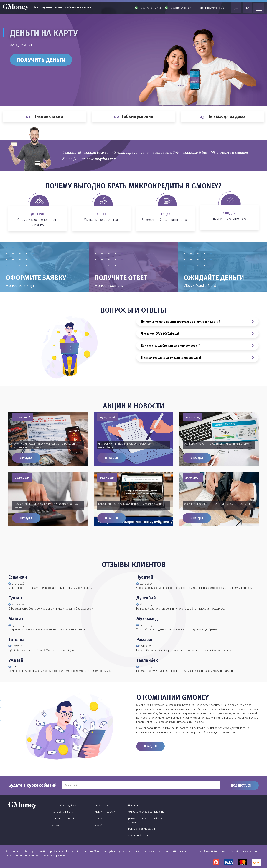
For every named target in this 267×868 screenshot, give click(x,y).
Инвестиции (134, 805)
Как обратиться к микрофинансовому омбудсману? (131, 504)
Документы (101, 805)
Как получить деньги (48, 7)
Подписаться (241, 785)
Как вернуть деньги (78, 7)
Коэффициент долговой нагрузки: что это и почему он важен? (47, 506)
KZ (248, 8)
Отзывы (99, 818)
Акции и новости (105, 812)
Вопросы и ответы (63, 818)
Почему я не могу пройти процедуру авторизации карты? (197, 321)
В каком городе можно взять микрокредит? (197, 358)
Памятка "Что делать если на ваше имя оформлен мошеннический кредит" (44, 445)
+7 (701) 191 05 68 (180, 8)
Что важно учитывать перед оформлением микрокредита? (125, 445)
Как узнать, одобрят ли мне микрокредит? (197, 345)
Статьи (98, 824)
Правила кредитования (141, 829)
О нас (55, 824)
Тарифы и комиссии (139, 835)
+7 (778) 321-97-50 (151, 8)
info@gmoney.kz (215, 8)
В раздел (26, 458)
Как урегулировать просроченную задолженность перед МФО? (219, 506)
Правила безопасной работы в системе (146, 820)
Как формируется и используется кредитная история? (217, 444)
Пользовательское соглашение (145, 812)
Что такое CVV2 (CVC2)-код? (197, 333)
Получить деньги (41, 60)
